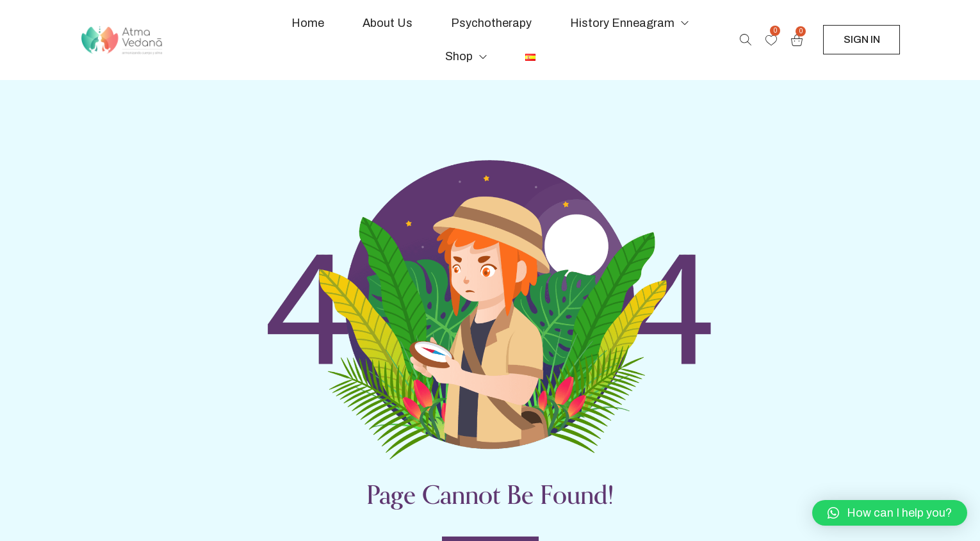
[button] (890, 513)
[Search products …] (746, 40)
